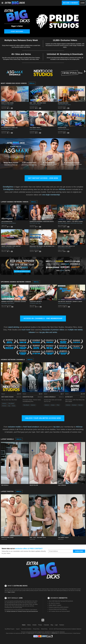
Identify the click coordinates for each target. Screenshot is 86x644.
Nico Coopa (61, 223)
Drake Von (60, 129)
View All (32, 83)
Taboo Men (4, 226)
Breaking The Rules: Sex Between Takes (43, 246)
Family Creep (61, 250)
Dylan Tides (38, 303)
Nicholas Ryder (61, 248)
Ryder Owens (68, 105)
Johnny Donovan (62, 303)
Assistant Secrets (36, 302)
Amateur (53, 405)
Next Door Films (62, 226)
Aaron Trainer (29, 604)
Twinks (14, 406)
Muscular (81, 405)
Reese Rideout (12, 223)
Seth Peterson (11, 303)
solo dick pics (72, 591)
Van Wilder (35, 604)
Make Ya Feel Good (7, 103)
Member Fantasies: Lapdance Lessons (14, 302)
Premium (4, 406)
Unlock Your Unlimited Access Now (43, 418)
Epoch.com (13, 633)
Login (82, 3)
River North (32, 223)
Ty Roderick (32, 105)
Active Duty (33, 226)
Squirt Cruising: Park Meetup (11, 246)
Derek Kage (80, 223)
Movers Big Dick (63, 103)
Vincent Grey (4, 129)
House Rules (62, 128)
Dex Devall (38, 105)
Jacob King (39, 129)
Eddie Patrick (61, 105)
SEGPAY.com (55, 633)
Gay (9, 406)
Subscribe (79, 551)
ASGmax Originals (34, 250)
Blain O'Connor (5, 223)
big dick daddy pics (64, 591)
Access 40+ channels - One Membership (43, 318)
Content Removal (77, 633)
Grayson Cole (11, 248)
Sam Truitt (9, 606)
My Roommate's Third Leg (9, 128)
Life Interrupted (7, 222)
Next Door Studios (6, 305)
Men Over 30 (33, 305)
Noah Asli (69, 303)
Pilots (58, 405)
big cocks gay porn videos (31, 603)
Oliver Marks (4, 303)
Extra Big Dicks (5, 107)
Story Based (11, 403)
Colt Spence (4, 105)
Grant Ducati (73, 223)
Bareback (74, 405)
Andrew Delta (33, 248)
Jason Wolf (39, 248)
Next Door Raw (5, 250)
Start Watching (17, 31)
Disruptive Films (28, 397)
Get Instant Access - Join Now (43, 178)
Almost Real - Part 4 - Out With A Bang (70, 222)
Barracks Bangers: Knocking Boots (42, 222)
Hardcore (4, 403)
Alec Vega (38, 223)
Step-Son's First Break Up (66, 246)
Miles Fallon (10, 105)
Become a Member (70, 3)
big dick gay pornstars (17, 604)
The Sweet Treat (35, 128)
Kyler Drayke (66, 129)
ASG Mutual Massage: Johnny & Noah (70, 302)
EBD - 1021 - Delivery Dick (38, 103)
